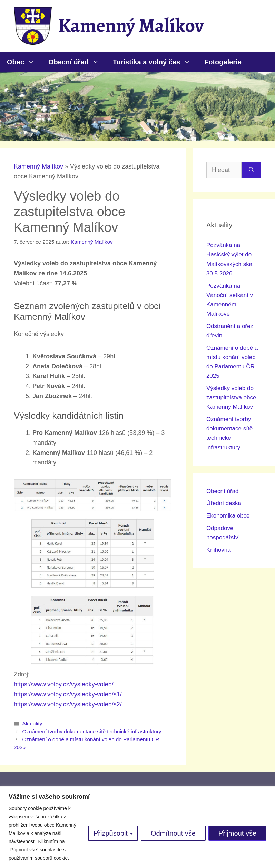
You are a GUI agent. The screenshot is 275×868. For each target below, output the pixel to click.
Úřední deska (224, 503)
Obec (24, 62)
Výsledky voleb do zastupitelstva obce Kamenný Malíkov (231, 397)
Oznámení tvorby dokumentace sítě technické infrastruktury (92, 731)
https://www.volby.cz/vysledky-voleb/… (67, 684)
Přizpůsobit (111, 833)
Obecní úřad (77, 62)
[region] (137, 827)
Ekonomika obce (228, 516)
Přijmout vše (237, 833)
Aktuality (32, 723)
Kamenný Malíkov (131, 25)
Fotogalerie (223, 62)
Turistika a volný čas (155, 62)
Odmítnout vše (173, 833)
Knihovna (219, 550)
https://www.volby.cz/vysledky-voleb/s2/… (71, 704)
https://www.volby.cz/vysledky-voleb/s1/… (71, 694)
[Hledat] (251, 170)
